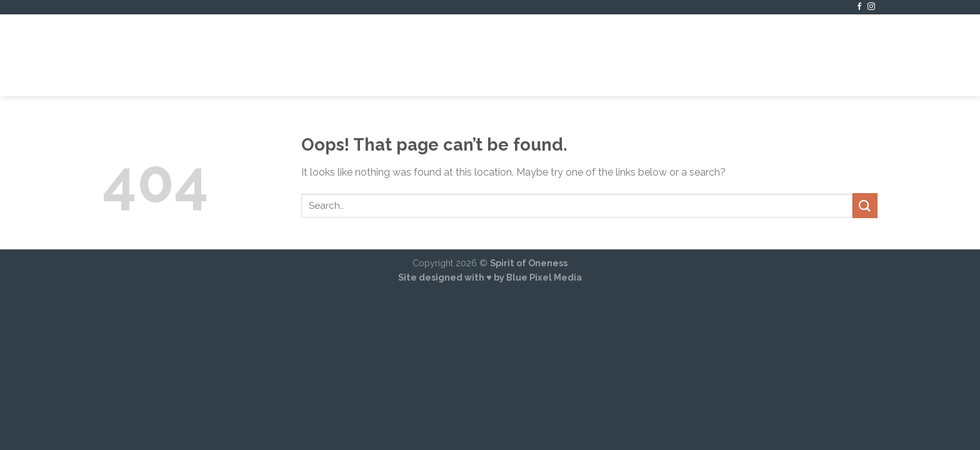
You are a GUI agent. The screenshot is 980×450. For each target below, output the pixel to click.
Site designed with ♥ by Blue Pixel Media (490, 277)
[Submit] (865, 205)
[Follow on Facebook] (859, 7)
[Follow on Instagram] (871, 7)
